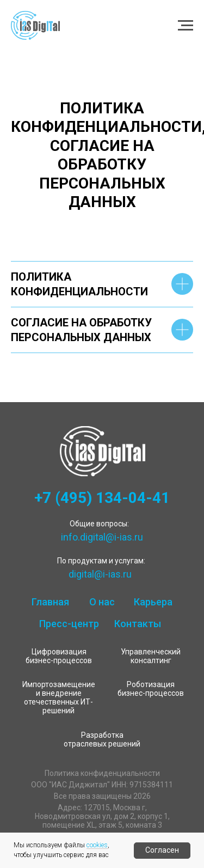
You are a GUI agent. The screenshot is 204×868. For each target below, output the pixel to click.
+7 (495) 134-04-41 (102, 498)
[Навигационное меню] (186, 26)
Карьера (153, 602)
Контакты (138, 624)
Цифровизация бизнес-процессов (59, 656)
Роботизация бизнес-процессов (151, 689)
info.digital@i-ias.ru (102, 537)
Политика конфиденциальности (102, 773)
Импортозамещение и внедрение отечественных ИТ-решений (59, 697)
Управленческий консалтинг (151, 656)
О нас (102, 602)
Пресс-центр (69, 624)
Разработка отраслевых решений (102, 739)
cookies (97, 845)
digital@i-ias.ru (100, 574)
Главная (50, 602)
